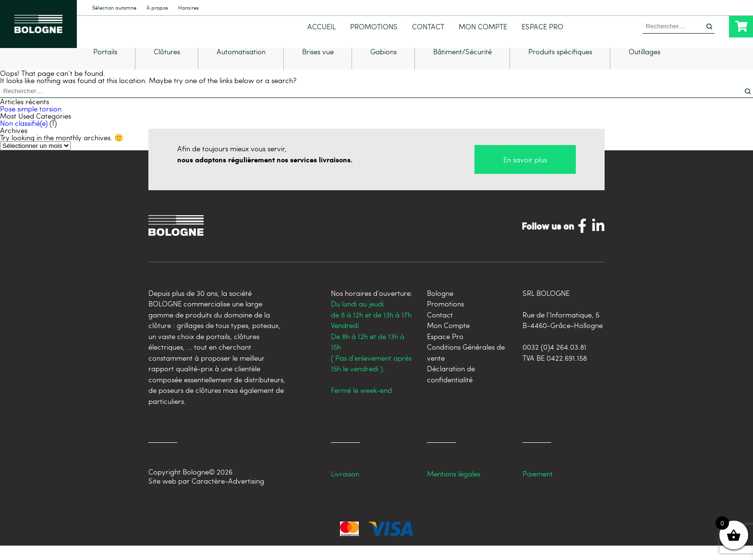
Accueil (322, 27)
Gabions (383, 67)
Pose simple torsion (31, 123)
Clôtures (167, 67)
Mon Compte (483, 27)
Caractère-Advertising (228, 495)
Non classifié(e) (24, 137)
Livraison (345, 488)
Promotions (374, 27)
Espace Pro (542, 27)
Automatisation (241, 67)
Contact (428, 27)
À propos (157, 8)
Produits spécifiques (560, 67)
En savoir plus (525, 174)
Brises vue (318, 67)
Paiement (538, 488)
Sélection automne (114, 8)
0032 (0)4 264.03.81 (554, 361)
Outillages (644, 67)
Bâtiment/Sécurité (462, 67)
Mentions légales (454, 488)
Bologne (440, 307)
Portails (105, 67)
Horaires (188, 8)
